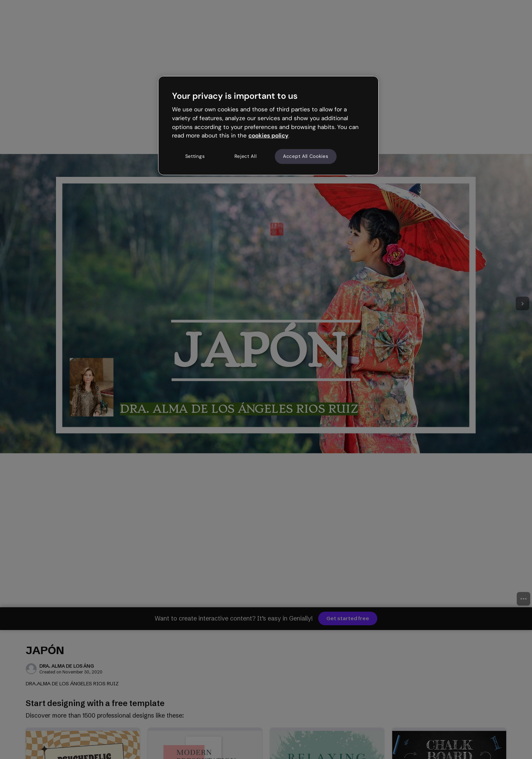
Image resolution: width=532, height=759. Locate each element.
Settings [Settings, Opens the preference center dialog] (195, 156)
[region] (268, 126)
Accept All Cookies (306, 156)
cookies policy (268, 135)
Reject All (246, 156)
